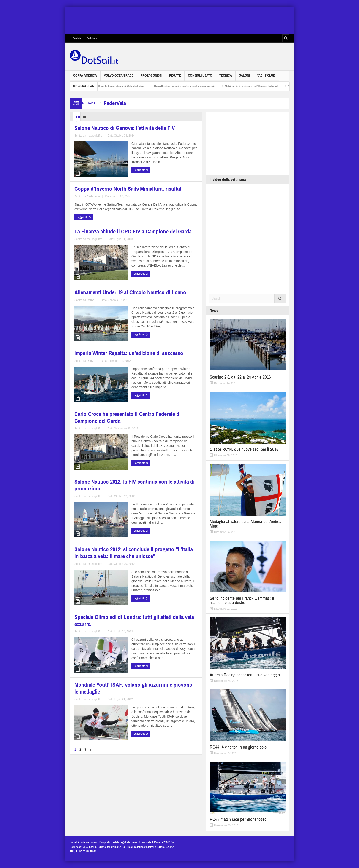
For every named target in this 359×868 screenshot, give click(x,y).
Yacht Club (266, 77)
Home (91, 103)
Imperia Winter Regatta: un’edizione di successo (94, 360)
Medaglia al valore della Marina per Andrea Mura (246, 524)
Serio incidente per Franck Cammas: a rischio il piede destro (242, 600)
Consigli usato (200, 77)
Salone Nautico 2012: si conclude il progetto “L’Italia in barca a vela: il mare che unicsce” (168, 462)
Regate (175, 77)
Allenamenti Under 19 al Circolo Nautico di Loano (166, 266)
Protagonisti (151, 77)
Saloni (244, 77)
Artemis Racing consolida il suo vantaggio (245, 675)
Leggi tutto (83, 208)
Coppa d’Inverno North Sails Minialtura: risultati (163, 130)
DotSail (171, 293)
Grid (81, 116)
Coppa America (85, 77)
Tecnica (226, 77)
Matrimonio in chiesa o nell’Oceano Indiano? (259, 86)
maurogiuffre (107, 199)
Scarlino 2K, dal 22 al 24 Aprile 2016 (240, 377)
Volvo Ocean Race (119, 77)
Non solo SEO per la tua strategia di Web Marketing (121, 86)
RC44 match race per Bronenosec (238, 819)
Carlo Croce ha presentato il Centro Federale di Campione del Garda (167, 363)
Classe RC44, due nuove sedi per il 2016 (244, 449)
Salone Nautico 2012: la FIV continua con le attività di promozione (97, 462)
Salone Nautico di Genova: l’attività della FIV (96, 172)
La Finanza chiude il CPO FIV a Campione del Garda (99, 266)
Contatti (77, 38)
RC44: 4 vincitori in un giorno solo (238, 747)
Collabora (92, 38)
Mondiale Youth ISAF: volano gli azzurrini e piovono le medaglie (167, 559)
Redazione (170, 157)
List (98, 116)
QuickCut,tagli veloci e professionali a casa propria (192, 86)
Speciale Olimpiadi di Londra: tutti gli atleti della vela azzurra (102, 559)
